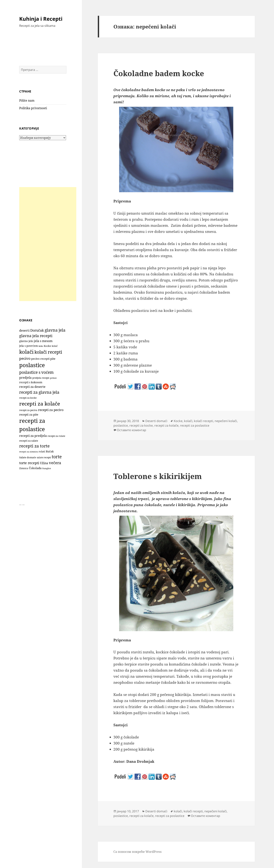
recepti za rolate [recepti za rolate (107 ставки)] (56, 436)
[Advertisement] (48, 244)
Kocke (178, 421)
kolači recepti (204, 421)
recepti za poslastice (195, 425)
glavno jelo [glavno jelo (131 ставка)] (26, 341)
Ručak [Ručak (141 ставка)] (50, 451)
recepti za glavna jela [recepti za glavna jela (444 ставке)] (39, 392)
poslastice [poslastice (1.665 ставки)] (32, 365)
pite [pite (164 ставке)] (53, 359)
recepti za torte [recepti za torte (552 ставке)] (34, 446)
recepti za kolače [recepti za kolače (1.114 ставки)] (40, 404)
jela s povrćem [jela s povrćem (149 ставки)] (29, 346)
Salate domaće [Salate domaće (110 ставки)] (28, 457)
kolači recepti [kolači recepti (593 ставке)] (48, 352)
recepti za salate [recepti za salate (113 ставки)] (29, 441)
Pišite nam (27, 100)
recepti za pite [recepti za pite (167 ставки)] (29, 414)
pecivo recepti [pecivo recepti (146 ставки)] (40, 359)
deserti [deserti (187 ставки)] (24, 330)
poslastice (121, 425)
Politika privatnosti (33, 108)
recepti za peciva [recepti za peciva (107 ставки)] (28, 410)
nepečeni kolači (226, 421)
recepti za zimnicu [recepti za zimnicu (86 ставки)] (29, 452)
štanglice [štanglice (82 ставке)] (47, 468)
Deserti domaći (156, 421)
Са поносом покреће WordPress (137, 852)
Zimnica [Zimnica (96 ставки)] (24, 468)
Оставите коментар (131, 430)
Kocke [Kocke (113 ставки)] (47, 346)
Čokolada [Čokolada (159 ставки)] (35, 468)
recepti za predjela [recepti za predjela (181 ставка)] (33, 436)
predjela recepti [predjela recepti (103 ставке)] (41, 378)
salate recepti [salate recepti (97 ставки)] (44, 457)
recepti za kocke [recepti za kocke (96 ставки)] (28, 398)
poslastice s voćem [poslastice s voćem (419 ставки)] (36, 372)
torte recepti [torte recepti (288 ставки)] (29, 463)
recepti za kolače (166, 425)
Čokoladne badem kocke (159, 73)
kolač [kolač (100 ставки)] (55, 346)
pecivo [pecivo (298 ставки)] (25, 358)
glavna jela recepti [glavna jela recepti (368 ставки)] (36, 336)
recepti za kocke (141, 425)
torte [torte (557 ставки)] (57, 457)
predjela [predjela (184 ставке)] (25, 378)
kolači (188, 421)
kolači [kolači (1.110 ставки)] (26, 352)
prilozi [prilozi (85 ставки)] (53, 378)
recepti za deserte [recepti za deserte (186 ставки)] (32, 387)
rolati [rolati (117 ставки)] (42, 451)
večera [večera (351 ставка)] (55, 463)
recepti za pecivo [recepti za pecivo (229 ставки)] (51, 410)
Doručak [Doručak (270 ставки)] (37, 330)
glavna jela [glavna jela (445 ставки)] (55, 330)
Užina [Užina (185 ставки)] (44, 463)
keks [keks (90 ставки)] (41, 346)
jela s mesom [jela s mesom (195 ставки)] (43, 341)
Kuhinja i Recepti (41, 19)
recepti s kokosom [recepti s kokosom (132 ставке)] (31, 382)
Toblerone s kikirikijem (158, 476)
